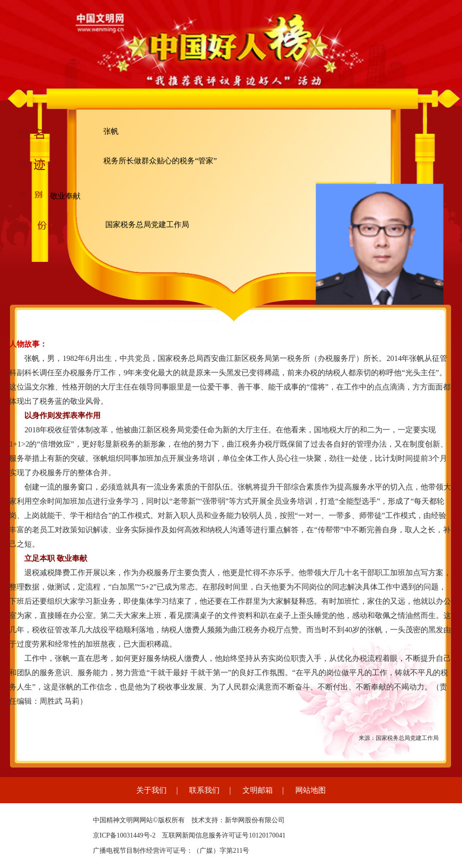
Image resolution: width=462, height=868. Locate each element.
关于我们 (151, 790)
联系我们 (204, 790)
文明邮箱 (258, 790)
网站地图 (311, 790)
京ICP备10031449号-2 (124, 835)
